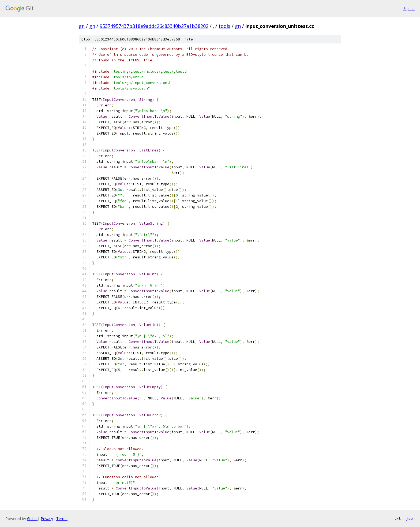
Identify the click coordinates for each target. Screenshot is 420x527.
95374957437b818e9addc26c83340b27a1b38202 (154, 26)
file (189, 39)
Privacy (47, 519)
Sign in (409, 8)
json (410, 518)
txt (397, 518)
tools (224, 26)
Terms (62, 519)
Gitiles (32, 519)
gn (82, 26)
